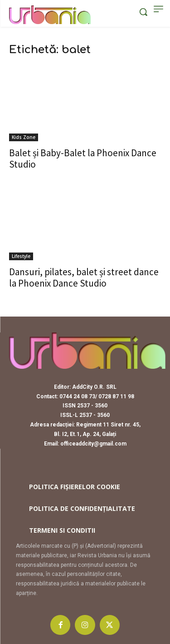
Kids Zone (24, 137)
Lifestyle (21, 256)
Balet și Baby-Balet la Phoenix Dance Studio (83, 159)
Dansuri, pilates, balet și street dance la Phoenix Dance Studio (84, 277)
